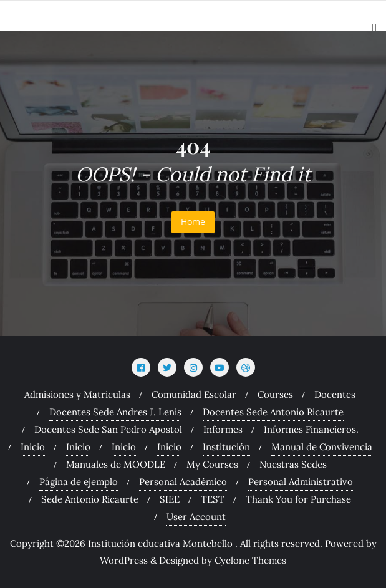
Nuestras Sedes (293, 464)
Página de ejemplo (79, 482)
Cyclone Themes (250, 560)
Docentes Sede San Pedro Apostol (108, 429)
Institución (226, 447)
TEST (213, 499)
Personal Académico (183, 482)
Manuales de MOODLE (116, 464)
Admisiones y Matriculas (77, 394)
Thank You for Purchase (298, 499)
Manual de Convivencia (322, 447)
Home (193, 222)
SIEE (170, 499)
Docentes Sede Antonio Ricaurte (273, 412)
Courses (275, 394)
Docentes (335, 394)
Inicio (33, 447)
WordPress (124, 560)
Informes (223, 429)
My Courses (212, 464)
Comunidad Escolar (194, 394)
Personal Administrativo (301, 482)
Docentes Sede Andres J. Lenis (115, 412)
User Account (196, 517)
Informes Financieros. (311, 429)
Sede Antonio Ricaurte (90, 499)
